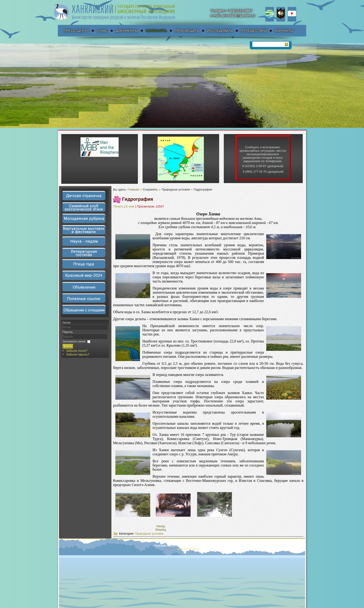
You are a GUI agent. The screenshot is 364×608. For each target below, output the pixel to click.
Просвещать (187, 31)
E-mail (130, 206)
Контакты (284, 31)
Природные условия (149, 534)
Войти (68, 346)
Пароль (68, 332)
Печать (119, 206)
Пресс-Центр (76, 31)
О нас (102, 31)
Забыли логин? (77, 351)
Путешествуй (254, 31)
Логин (67, 323)
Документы (127, 31)
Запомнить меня (74, 341)
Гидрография (138, 199)
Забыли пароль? (78, 354)
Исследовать (220, 31)
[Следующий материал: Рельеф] (161, 530)
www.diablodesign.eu (188, 548)
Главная (133, 189)
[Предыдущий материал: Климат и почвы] (161, 526)
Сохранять (156, 31)
